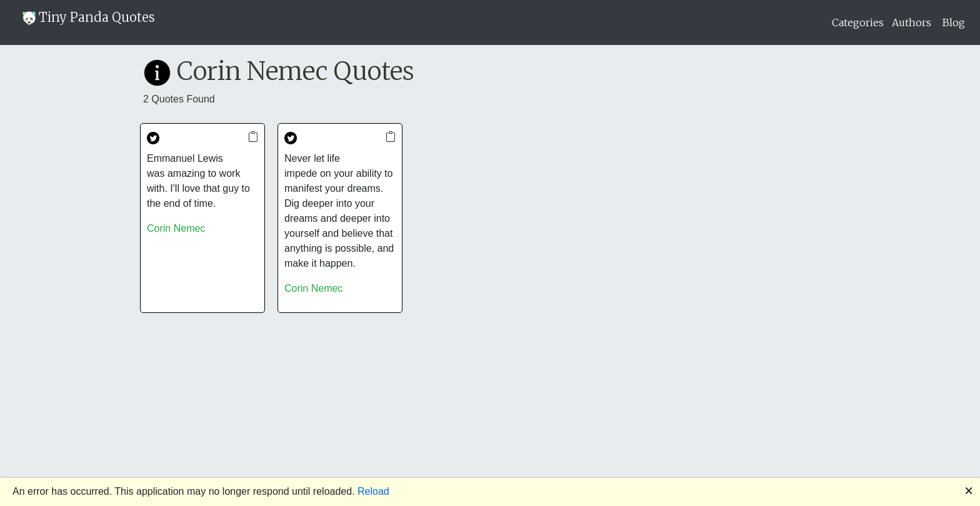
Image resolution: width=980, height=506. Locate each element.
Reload (373, 491)
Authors (912, 22)
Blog (954, 22)
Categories (858, 22)
